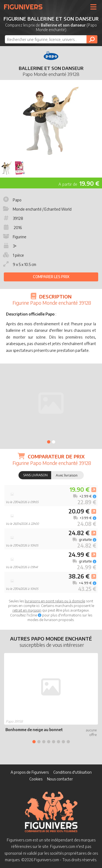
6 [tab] (58, 742)
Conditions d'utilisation (72, 772)
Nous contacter (60, 779)
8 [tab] (68, 742)
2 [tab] (54, 442)
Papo (12, 200)
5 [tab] (54, 742)
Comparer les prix (51, 277)
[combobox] (51, 39)
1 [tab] (49, 442)
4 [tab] (49, 742)
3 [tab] (44, 742)
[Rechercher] (92, 39)
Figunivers (25, 7)
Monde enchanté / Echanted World (37, 209)
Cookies (36, 779)
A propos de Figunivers (30, 772)
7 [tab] (63, 742)
